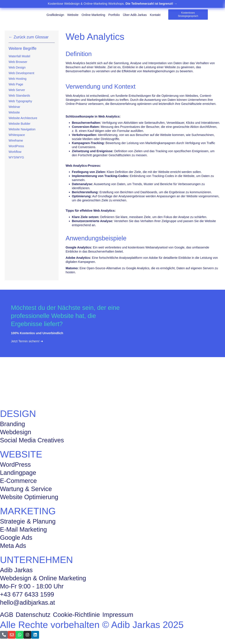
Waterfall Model (19, 56)
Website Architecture (23, 118)
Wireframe (16, 140)
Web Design (17, 67)
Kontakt (155, 15)
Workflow (15, 152)
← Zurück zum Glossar (29, 37)
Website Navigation (22, 129)
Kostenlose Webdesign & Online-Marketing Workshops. (112, 4)
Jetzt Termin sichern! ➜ (27, 341)
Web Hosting (17, 79)
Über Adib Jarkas (135, 15)
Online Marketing (93, 15)
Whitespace (17, 135)
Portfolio (114, 15)
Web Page (16, 84)
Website (73, 15)
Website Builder (20, 124)
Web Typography (20, 101)
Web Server (17, 90)
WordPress (16, 146)
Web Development (21, 73)
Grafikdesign (55, 15)
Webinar (14, 107)
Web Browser (18, 62)
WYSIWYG (16, 157)
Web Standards (19, 96)
